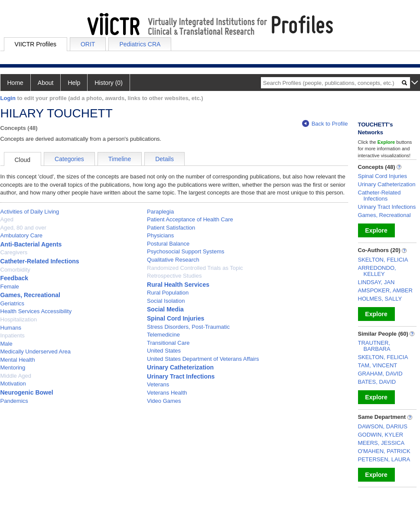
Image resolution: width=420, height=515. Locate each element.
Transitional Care (168, 343)
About (46, 83)
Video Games (164, 401)
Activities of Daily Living (30, 212)
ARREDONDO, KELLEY (377, 271)
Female (10, 287)
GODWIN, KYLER (381, 435)
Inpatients (13, 335)
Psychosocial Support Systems (186, 251)
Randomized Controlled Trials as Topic (195, 268)
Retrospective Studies (174, 276)
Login (8, 98)
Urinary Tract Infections (181, 376)
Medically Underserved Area (36, 351)
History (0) (109, 83)
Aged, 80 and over (23, 228)
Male (7, 344)
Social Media (165, 309)
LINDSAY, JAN (376, 282)
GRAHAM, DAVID (380, 374)
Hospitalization (19, 319)
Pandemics (14, 401)
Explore (376, 230)
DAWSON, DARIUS (383, 426)
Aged (7, 219)
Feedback (15, 278)
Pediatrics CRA (140, 44)
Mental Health (18, 360)
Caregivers (14, 252)
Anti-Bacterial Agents (31, 244)
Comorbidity (15, 270)
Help (74, 83)
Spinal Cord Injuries (176, 318)
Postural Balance (168, 244)
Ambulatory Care (22, 235)
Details (164, 159)
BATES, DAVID (377, 382)
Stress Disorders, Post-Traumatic (188, 327)
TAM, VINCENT (378, 365)
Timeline (120, 159)
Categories (69, 159)
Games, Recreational (31, 295)
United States (164, 351)
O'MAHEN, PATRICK (384, 451)
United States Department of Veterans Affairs (203, 359)
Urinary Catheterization (180, 367)
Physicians (160, 235)
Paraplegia (160, 212)
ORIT (88, 44)
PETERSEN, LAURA (384, 459)
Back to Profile (325, 124)
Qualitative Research (173, 260)
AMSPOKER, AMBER (385, 290)
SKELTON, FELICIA (383, 260)
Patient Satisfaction (171, 228)
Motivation (13, 384)
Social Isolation (166, 301)
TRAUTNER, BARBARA (374, 346)
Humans (11, 328)
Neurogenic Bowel (27, 392)
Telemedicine (163, 335)
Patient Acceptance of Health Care (190, 219)
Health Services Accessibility (36, 311)
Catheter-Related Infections (40, 261)
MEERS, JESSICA (381, 443)
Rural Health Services (178, 285)
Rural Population (168, 293)
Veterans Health (167, 393)
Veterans (158, 384)
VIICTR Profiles (36, 44)
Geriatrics (13, 303)
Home (15, 83)
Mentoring (13, 368)
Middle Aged (16, 376)
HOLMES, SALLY (380, 299)
